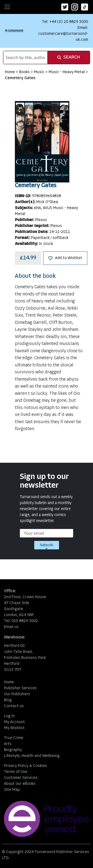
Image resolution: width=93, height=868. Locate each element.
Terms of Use (16, 772)
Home (10, 72)
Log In (9, 716)
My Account (14, 722)
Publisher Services (20, 688)
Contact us (14, 706)
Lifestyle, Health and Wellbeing (32, 756)
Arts (8, 744)
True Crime (14, 738)
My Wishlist (14, 728)
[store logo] (14, 31)
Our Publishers (17, 694)
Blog (8, 700)
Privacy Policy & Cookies (26, 766)
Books (25, 72)
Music (40, 72)
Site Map (12, 790)
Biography (13, 750)
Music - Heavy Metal (67, 72)
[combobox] (25, 58)
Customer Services (21, 778)
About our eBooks (20, 784)
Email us (11, 627)
